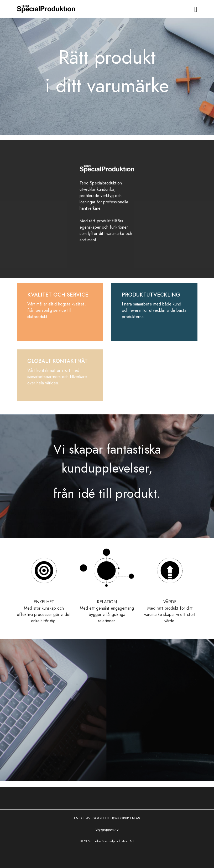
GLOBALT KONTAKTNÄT (58, 361)
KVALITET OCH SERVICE (58, 295)
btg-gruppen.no (107, 830)
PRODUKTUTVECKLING (151, 295)
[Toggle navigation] (196, 9)
